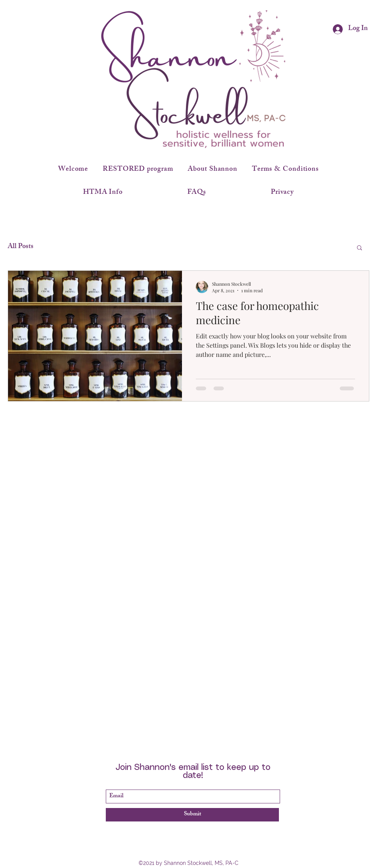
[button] (359, 248)
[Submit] (192, 815)
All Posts (21, 247)
